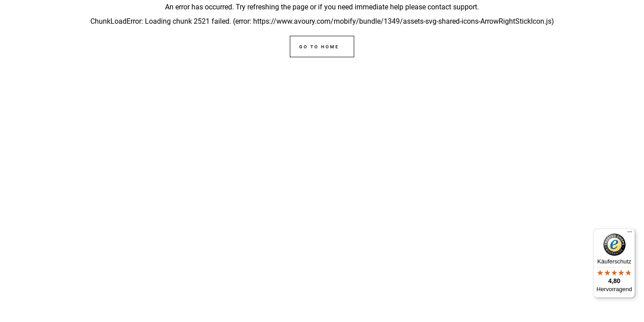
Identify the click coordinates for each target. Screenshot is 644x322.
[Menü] (630, 234)
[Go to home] (322, 47)
